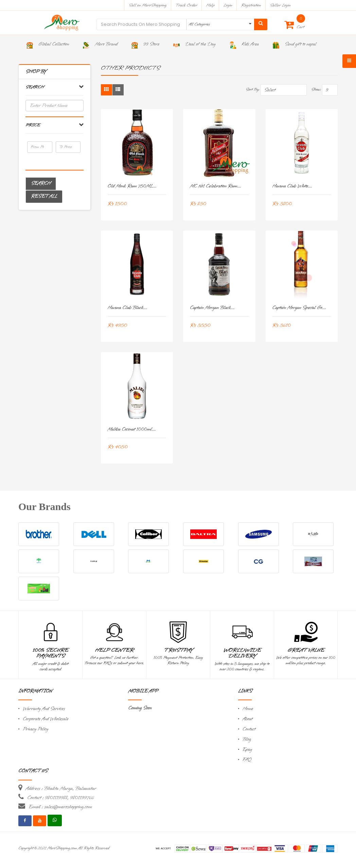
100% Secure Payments (50, 653)
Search (41, 184)
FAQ (247, 760)
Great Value (306, 650)
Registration (251, 5)
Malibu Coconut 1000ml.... (132, 429)
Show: (316, 90)
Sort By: (253, 90)
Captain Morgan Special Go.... (299, 308)
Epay (247, 750)
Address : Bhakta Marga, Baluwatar (61, 789)
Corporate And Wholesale (46, 719)
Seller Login (280, 5)
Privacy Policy (35, 729)
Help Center (114, 650)
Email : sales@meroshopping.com (60, 807)
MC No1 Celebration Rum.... (216, 186)
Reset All (44, 196)
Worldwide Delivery (242, 653)
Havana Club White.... (292, 186)
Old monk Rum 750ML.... (132, 186)
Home (248, 709)
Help (210, 5)
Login (228, 5)
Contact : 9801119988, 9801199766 (60, 798)
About (248, 719)
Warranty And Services (44, 709)
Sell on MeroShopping (148, 5)
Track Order (186, 5)
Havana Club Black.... (128, 308)
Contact (249, 729)
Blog (247, 739)
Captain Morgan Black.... (212, 308)
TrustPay (178, 650)
